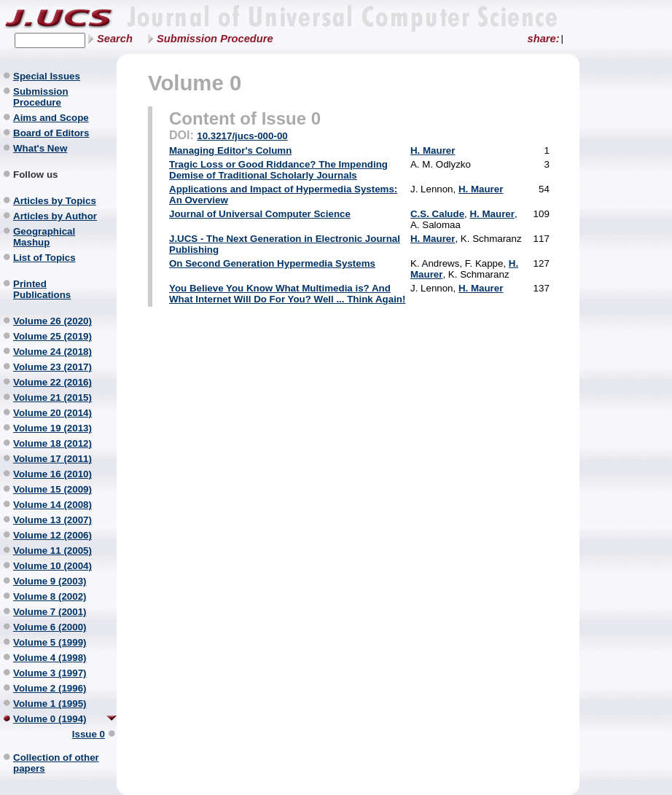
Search (115, 39)
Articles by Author (55, 216)
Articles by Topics (55, 201)
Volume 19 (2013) (52, 428)
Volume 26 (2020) (52, 321)
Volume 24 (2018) (52, 352)
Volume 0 (195, 83)
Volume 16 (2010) (52, 474)
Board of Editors (51, 133)
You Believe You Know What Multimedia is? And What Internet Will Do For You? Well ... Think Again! (287, 294)
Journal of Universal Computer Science (260, 214)
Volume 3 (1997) (50, 673)
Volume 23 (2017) (52, 367)
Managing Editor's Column (230, 150)
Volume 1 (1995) (50, 704)
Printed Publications (42, 289)
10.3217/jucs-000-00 (242, 136)
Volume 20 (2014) (52, 413)
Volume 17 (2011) (52, 459)
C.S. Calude (437, 214)
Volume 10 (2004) (52, 566)
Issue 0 (89, 734)
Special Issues (47, 76)
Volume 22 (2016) (52, 382)
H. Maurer (433, 150)
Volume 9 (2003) (50, 581)
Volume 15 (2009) (52, 489)
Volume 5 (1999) (50, 642)
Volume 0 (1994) (50, 719)
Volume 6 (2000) (50, 627)
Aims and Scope (51, 118)
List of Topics (44, 258)
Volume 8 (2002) (50, 596)
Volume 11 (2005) (52, 551)
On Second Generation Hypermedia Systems (272, 263)
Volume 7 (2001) (50, 612)
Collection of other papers (56, 763)
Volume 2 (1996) (50, 688)
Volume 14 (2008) (52, 505)
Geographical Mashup (44, 237)
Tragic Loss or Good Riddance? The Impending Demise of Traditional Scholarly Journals (278, 170)
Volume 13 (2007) (52, 520)
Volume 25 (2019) (52, 336)
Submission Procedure (215, 39)
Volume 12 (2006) (52, 535)
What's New (40, 148)
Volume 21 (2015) (52, 397)
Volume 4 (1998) (50, 658)
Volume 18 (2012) (52, 443)
